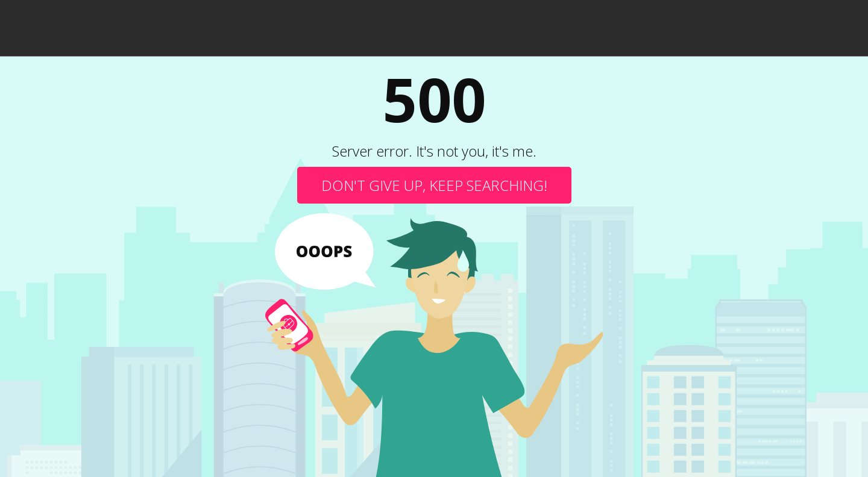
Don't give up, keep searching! (434, 185)
